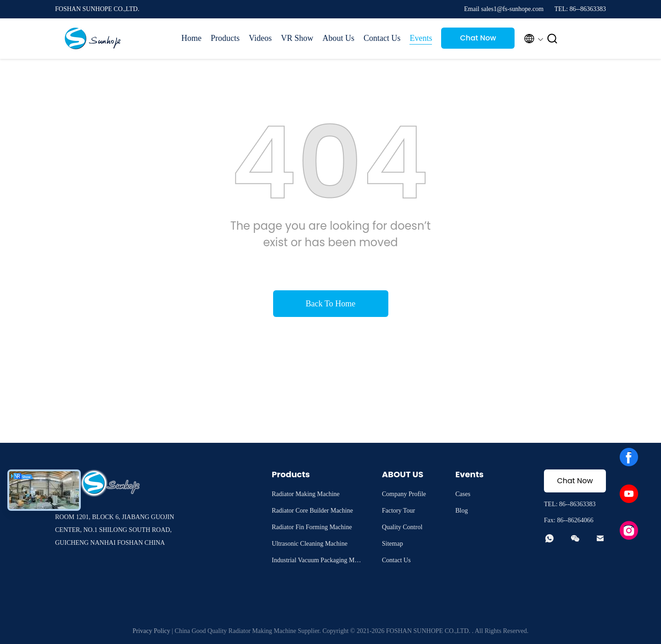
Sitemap (392, 544)
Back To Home (330, 304)
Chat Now (478, 38)
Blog (462, 511)
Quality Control (402, 527)
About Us (338, 38)
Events (421, 38)
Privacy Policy (151, 631)
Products (225, 38)
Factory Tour (398, 511)
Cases (463, 494)
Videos (260, 38)
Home (191, 38)
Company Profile (404, 494)
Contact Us (382, 38)
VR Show (297, 38)
